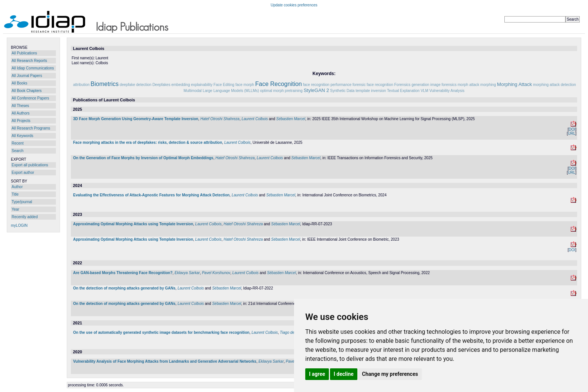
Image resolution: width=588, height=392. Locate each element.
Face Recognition (278, 84)
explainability (202, 85)
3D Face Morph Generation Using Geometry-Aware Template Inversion (136, 119)
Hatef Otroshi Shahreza (220, 119)
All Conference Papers (30, 98)
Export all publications (30, 165)
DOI (572, 129)
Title (15, 194)
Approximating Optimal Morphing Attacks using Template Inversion (133, 224)
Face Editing (224, 85)
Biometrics (105, 84)
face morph (245, 85)
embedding (181, 85)
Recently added (25, 217)
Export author (23, 173)
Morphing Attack (514, 84)
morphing (488, 85)
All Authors (21, 113)
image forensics (443, 85)
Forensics (402, 85)
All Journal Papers (27, 76)
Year (15, 209)
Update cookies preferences (294, 5)
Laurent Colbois (255, 119)
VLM (425, 91)
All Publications (24, 53)
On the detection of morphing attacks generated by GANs (124, 288)
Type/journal (22, 202)
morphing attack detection (554, 85)
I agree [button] (317, 374)
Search (18, 151)
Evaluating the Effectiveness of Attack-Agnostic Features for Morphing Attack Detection (151, 195)
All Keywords (22, 136)
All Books (19, 83)
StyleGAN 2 (316, 90)
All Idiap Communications (33, 68)
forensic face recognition (373, 85)
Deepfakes (161, 85)
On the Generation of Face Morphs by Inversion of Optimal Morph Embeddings (143, 158)
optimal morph (272, 91)
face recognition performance (327, 85)
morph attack (468, 85)
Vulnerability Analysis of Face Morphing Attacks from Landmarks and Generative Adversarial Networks (165, 361)
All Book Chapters (27, 91)
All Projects (21, 121)
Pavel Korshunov (216, 273)
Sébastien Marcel (291, 119)
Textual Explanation (403, 91)
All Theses (20, 106)
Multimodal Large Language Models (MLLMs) (221, 91)
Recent (18, 143)
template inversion (371, 91)
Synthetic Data (342, 91)
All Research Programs (31, 128)
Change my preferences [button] (390, 374)
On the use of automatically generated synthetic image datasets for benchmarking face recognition (161, 332)
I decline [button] (344, 374)
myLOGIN (19, 225)
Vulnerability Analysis (447, 91)
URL (571, 133)
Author (17, 187)
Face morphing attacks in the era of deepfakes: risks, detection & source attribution (148, 142)
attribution (81, 85)
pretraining (294, 91)
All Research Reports (29, 61)
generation (420, 85)
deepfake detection (136, 85)
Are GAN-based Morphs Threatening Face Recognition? (123, 273)
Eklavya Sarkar (187, 273)
